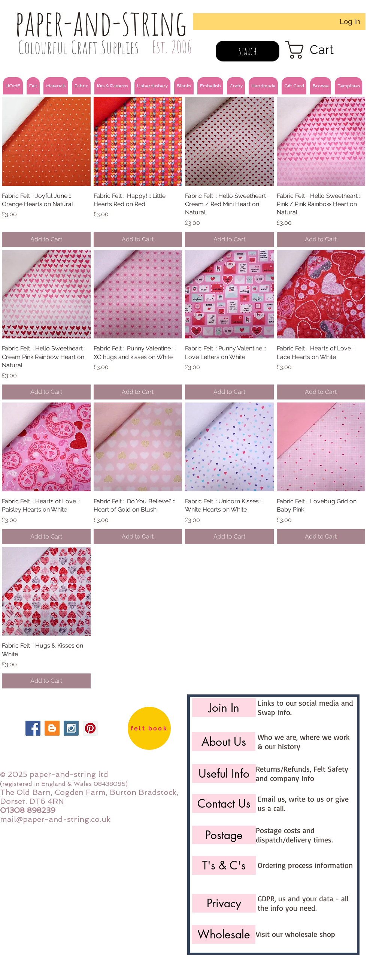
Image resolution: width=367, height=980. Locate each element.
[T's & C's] (224, 865)
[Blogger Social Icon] (52, 728)
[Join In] (224, 708)
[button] (33, 86)
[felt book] (149, 728)
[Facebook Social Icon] (33, 728)
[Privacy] (224, 903)
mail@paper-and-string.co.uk (55, 819)
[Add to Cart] (46, 239)
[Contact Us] (224, 803)
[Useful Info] (224, 774)
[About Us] (224, 742)
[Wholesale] (224, 934)
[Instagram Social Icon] (71, 728)
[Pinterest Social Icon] (90, 728)
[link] (320, 50)
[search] (248, 51)
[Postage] (224, 835)
